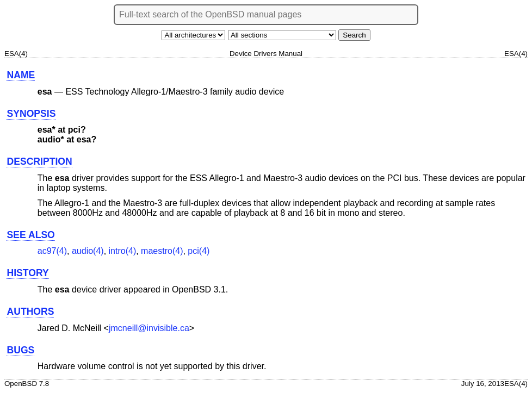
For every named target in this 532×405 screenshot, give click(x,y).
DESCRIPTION (39, 161)
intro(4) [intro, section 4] (123, 251)
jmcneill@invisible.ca (149, 328)
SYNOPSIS (31, 114)
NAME (21, 75)
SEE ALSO (30, 235)
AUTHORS (30, 311)
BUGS (20, 350)
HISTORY (27, 273)
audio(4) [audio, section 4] (88, 251)
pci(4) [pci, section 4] (199, 251)
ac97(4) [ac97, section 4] (52, 251)
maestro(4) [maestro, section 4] (162, 251)
